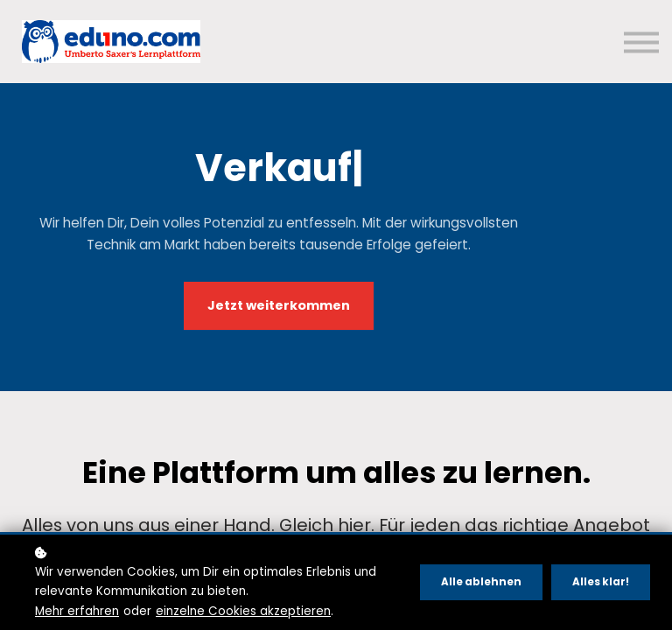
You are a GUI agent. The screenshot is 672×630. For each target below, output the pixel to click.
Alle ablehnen (481, 582)
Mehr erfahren (77, 611)
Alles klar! (601, 582)
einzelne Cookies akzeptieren (243, 611)
